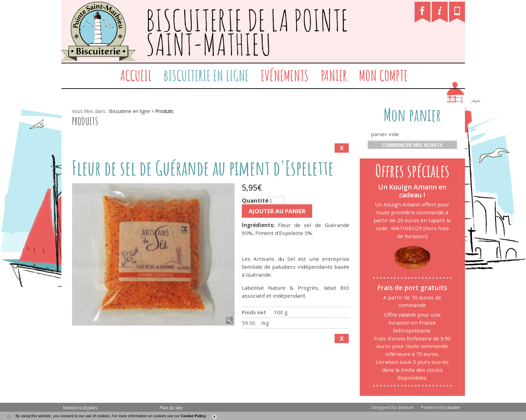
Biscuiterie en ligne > (132, 111)
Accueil (136, 75)
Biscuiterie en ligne (206, 75)
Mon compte (383, 75)
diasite (453, 407)
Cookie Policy (193, 416)
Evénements (285, 75)
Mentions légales (80, 408)
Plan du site (171, 408)
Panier (334, 75)
